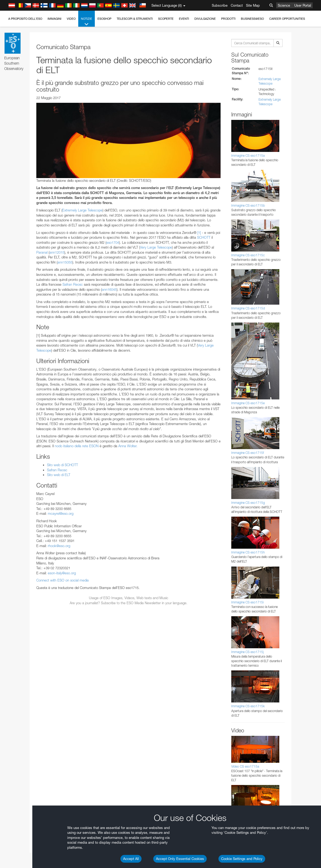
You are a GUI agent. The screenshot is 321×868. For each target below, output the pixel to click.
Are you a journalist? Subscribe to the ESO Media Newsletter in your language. (129, 603)
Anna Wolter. (128, 446)
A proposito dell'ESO (25, 19)
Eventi (184, 19)
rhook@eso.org (59, 546)
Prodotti (228, 19)
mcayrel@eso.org (61, 513)
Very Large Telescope (156, 247)
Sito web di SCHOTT (62, 465)
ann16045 (109, 289)
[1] (199, 233)
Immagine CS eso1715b (248, 205)
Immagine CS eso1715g (248, 503)
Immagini (54, 19)
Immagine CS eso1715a (248, 156)
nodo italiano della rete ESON (77, 446)
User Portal (303, 5)
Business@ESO (252, 19)
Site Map (253, 5)
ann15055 (65, 262)
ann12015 (57, 252)
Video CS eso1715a (245, 766)
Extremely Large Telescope (82, 210)
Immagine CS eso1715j (247, 652)
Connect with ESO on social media (62, 580)
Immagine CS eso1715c (248, 255)
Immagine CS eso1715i (247, 602)
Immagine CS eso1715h (248, 552)
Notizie (87, 22)
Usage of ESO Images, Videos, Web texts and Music (129, 598)
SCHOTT (204, 237)
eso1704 (113, 242)
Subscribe (220, 5)
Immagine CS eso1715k (248, 706)
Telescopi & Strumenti (135, 19)
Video (71, 19)
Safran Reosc (73, 284)
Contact (237, 5)
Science (284, 5)
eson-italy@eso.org (62, 573)
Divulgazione (205, 19)
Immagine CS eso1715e (248, 403)
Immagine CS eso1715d (248, 308)
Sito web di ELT (59, 475)
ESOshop (104, 19)
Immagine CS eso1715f (248, 453)
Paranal (42, 252)
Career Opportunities (287, 19)
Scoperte (166, 19)
